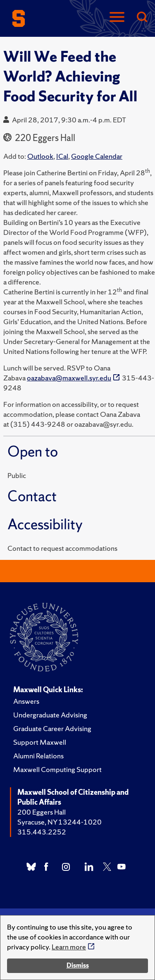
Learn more (69, 947)
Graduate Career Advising (52, 728)
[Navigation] (117, 18)
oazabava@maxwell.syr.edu (69, 378)
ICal (62, 156)
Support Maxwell (40, 742)
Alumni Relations (38, 756)
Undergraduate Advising (50, 715)
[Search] (142, 18)
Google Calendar (97, 156)
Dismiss (78, 965)
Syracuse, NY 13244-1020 (60, 822)
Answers (26, 701)
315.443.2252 (42, 832)
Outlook (40, 156)
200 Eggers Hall (42, 812)
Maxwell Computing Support (57, 769)
